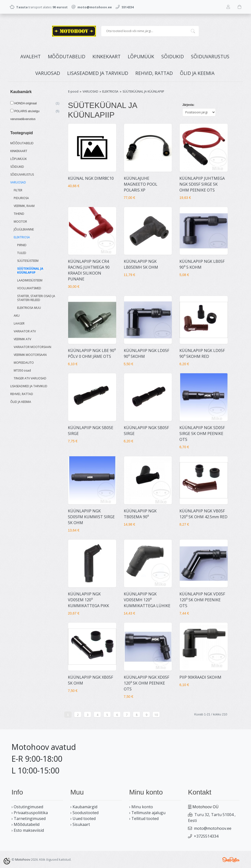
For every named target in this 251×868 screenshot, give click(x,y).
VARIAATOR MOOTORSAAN (32, 347)
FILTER (18, 190)
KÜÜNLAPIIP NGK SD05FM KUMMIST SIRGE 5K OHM (91, 517)
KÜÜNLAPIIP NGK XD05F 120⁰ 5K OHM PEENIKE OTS (146, 683)
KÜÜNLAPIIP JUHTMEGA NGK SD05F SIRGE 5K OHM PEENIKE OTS (202, 184)
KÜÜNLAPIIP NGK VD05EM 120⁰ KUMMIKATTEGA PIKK (88, 600)
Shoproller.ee (231, 860)
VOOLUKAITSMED (29, 288)
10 (156, 715)
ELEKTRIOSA (22, 237)
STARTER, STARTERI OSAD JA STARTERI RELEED (36, 298)
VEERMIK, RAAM (24, 206)
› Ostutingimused (27, 807)
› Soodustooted (84, 813)
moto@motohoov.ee (213, 828)
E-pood (73, 91)
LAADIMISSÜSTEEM (30, 280)
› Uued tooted (83, 819)
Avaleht (31, 56)
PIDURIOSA (21, 198)
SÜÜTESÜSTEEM (28, 261)
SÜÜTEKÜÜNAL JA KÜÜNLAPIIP (30, 271)
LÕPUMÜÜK (141, 56)
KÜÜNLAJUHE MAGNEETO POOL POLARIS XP (141, 184)
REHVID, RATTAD (154, 73)
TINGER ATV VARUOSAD (30, 378)
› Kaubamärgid (84, 807)
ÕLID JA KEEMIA (197, 73)
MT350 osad (22, 370)
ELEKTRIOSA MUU (29, 308)
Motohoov (23, 859)
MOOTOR (20, 222)
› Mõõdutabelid (25, 824)
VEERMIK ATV (22, 339)
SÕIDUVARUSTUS (210, 56)
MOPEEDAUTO (24, 363)
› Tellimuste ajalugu (147, 813)
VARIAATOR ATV (25, 331)
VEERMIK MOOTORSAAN (30, 355)
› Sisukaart (80, 824)
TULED (22, 253)
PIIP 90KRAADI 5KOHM (200, 677)
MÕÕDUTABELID (67, 56)
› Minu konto (141, 807)
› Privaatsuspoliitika (30, 813)
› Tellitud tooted (144, 819)
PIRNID (22, 245)
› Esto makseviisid (28, 830)
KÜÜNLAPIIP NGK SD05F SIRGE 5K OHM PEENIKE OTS (202, 434)
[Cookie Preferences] (7, 861)
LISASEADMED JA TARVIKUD (98, 73)
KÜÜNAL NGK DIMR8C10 (91, 178)
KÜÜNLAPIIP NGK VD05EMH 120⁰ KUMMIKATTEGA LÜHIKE (147, 600)
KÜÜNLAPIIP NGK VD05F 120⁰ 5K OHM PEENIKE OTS (202, 600)
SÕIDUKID (173, 56)
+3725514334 (206, 836)
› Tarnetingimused (29, 819)
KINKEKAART (107, 56)
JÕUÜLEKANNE (24, 229)
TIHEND (19, 214)
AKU (17, 316)
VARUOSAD (48, 73)
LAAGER (19, 323)
